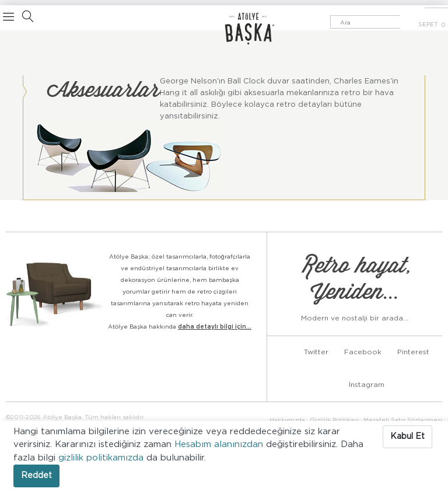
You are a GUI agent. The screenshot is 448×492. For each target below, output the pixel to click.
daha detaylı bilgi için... (215, 327)
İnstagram (367, 385)
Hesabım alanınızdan (220, 444)
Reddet (36, 476)
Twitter (316, 352)
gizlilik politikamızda (102, 458)
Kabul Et (407, 437)
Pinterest (413, 352)
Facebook (363, 352)
